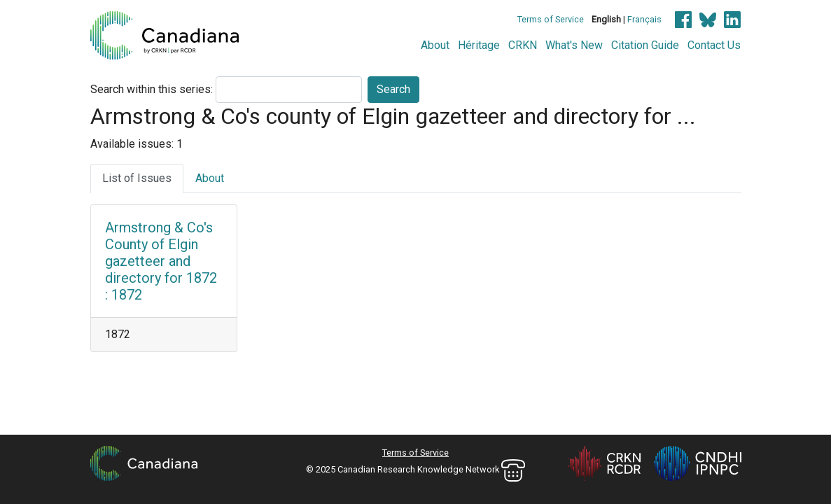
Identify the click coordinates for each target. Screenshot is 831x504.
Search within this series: (152, 89)
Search (393, 89)
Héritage (479, 45)
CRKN (523, 45)
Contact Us (714, 45)
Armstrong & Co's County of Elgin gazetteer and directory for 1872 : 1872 (161, 261)
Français (644, 19)
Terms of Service (551, 19)
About (435, 45)
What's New (574, 45)
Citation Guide (645, 45)
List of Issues (137, 178)
